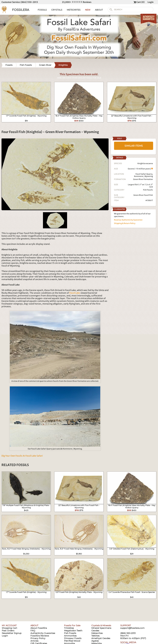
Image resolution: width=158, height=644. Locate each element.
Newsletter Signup (12, 633)
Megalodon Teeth (73, 631)
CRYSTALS (57, 10)
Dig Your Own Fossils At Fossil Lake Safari (22, 456)
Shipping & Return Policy (125, 223)
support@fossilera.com (132, 628)
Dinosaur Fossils (73, 638)
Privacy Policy (38, 638)
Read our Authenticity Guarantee (128, 220)
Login (151, 2)
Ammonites (70, 636)
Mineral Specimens (101, 628)
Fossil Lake (75, 293)
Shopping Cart (9, 628)
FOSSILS (42, 10)
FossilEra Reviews (40, 636)
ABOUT (99, 10)
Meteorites (97, 633)
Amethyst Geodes (101, 638)
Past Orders (8, 631)
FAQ (33, 631)
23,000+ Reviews (77, 2)
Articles (34, 641)
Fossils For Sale (72, 625)
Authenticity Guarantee (43, 633)
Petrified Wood (72, 641)
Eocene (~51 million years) (140, 169)
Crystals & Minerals (101, 625)
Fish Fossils (148, 190)
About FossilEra (39, 628)
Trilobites (69, 628)
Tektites (95, 636)
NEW (88, 10)
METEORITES (74, 10)
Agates (95, 641)
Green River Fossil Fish (143, 195)
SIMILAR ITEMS (134, 146)
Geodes (95, 631)
